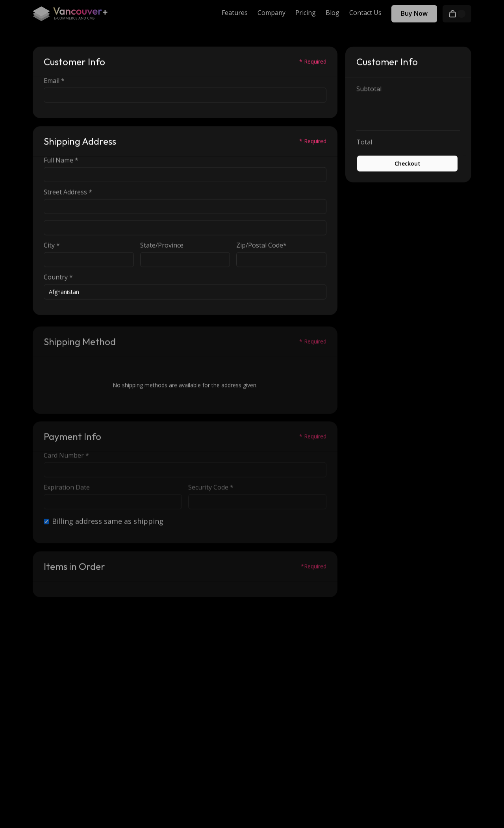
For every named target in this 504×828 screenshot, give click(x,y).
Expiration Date (67, 490)
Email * (54, 81)
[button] (457, 14)
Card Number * (66, 458)
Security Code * (211, 490)
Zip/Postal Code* (261, 245)
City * (52, 245)
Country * (58, 278)
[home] (70, 14)
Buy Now (414, 13)
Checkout (408, 164)
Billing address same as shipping (108, 524)
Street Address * (68, 192)
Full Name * (61, 160)
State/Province (162, 245)
